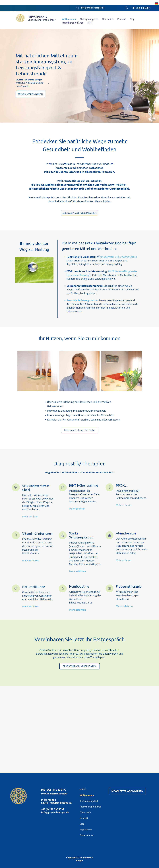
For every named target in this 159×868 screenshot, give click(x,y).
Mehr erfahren (30, 517)
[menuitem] (69, 19)
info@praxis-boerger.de (93, 8)
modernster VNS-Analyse (115, 257)
